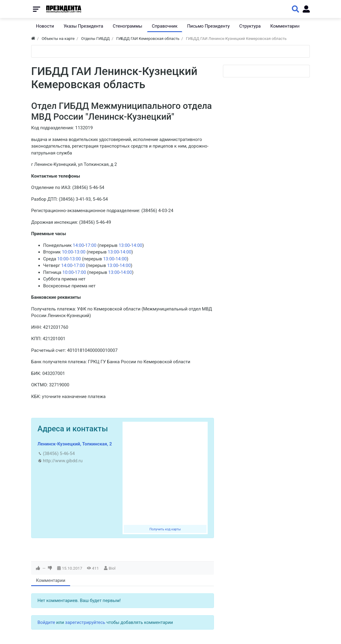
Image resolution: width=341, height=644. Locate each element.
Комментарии (51, 580)
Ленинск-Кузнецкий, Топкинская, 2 (75, 444)
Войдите (46, 622)
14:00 (78, 245)
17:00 (91, 245)
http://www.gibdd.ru (63, 461)
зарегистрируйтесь (85, 622)
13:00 (124, 245)
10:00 (67, 252)
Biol (112, 568)
